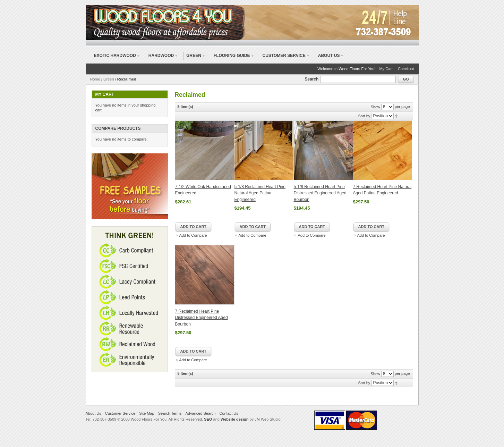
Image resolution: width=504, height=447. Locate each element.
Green (109, 79)
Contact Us (229, 413)
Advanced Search (201, 413)
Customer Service (284, 56)
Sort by (364, 116)
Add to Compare (193, 235)
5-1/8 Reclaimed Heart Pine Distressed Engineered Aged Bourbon (320, 193)
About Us (329, 56)
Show (375, 107)
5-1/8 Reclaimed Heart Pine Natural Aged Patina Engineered (260, 193)
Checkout (406, 69)
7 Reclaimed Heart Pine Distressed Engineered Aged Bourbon (202, 318)
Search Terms (170, 413)
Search (311, 79)
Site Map (147, 413)
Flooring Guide (232, 56)
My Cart (386, 69)
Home (95, 79)
